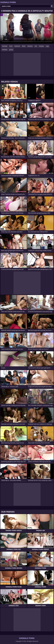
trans (11, 46)
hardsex (41, 46)
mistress (5, 50)
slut (36, 46)
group (11, 50)
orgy (47, 46)
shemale (5, 46)
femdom (30, 46)
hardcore (17, 46)
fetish (24, 46)
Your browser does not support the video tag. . (27, 29)
